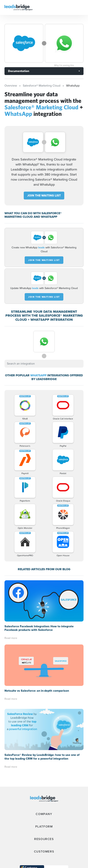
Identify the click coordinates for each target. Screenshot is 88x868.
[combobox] (44, 364)
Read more (11, 638)
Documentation (19, 71)
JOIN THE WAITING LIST (44, 195)
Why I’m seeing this (64, 65)
